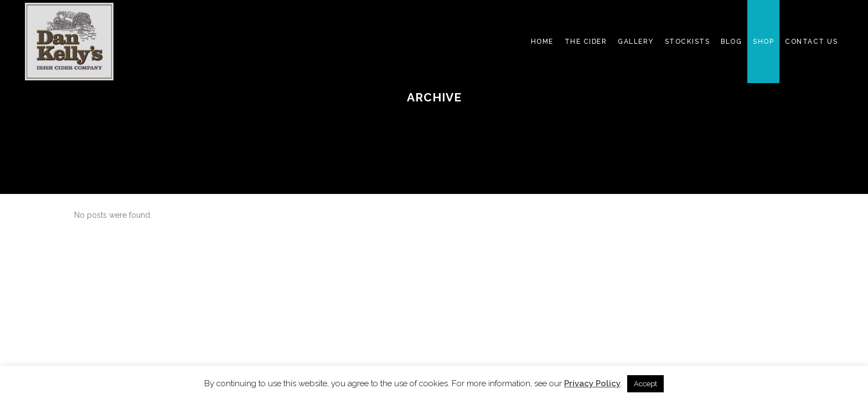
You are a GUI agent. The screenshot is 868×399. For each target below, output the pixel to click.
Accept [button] (645, 384)
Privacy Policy (592, 383)
